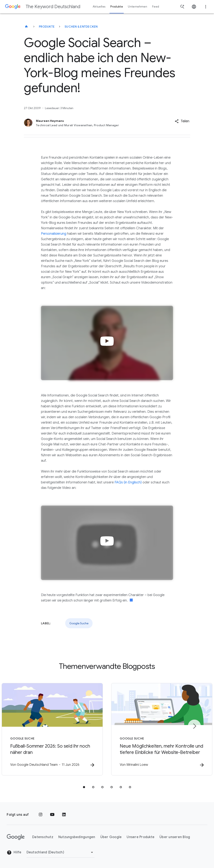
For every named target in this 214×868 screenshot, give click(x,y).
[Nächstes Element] (194, 726)
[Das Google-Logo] (16, 837)
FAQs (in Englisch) (128, 482)
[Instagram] (41, 815)
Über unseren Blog (175, 837)
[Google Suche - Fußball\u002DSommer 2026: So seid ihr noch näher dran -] (52, 729)
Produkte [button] (117, 7)
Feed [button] (156, 7)
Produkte (47, 27)
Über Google (111, 837)
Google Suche (79, 623)
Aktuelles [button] (99, 7)
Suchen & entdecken (81, 27)
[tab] (84, 787)
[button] (182, 121)
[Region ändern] (61, 852)
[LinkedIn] (64, 815)
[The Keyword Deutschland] (26, 27)
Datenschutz (43, 837)
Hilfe (14, 853)
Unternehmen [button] (138, 7)
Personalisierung (54, 234)
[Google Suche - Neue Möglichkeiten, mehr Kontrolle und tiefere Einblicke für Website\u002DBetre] (162, 729)
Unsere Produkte (141, 837)
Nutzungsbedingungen (77, 837)
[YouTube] (52, 815)
